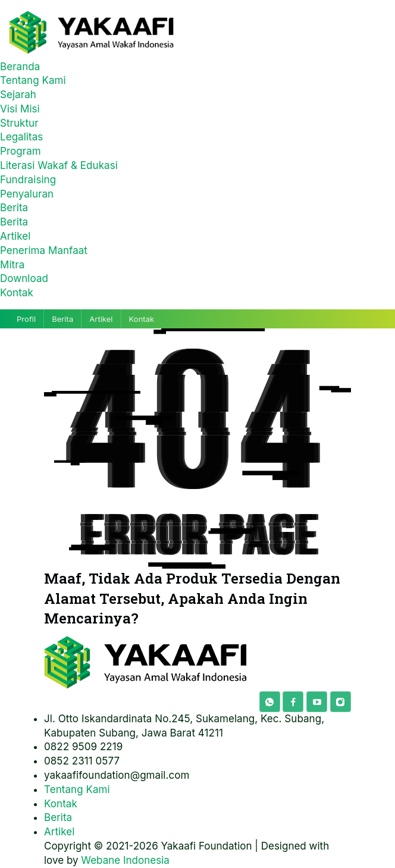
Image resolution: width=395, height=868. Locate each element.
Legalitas (21, 137)
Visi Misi (20, 109)
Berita (14, 208)
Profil (26, 319)
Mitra (12, 265)
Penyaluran (27, 194)
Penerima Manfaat (44, 250)
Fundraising (28, 180)
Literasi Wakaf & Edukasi (59, 165)
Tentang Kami (33, 80)
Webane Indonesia (125, 860)
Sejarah (18, 95)
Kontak (17, 293)
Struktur (19, 123)
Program (21, 151)
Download (24, 278)
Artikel (15, 236)
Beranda (20, 67)
